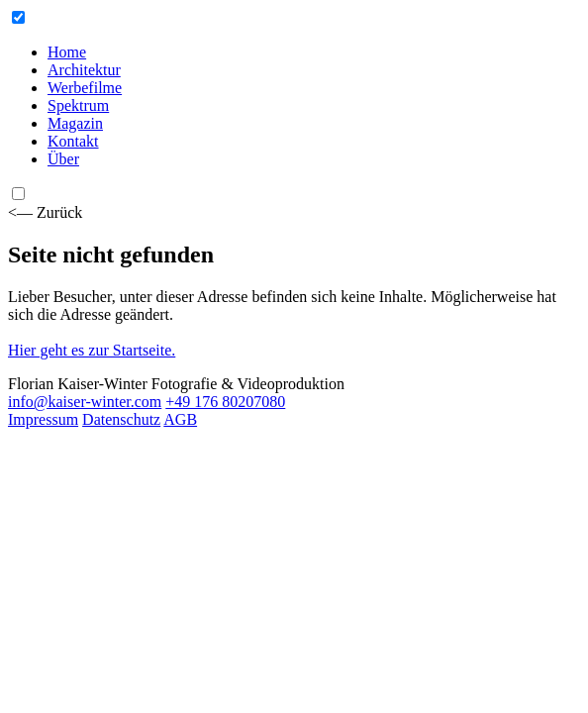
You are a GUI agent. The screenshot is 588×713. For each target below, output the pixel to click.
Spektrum (78, 105)
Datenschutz (121, 419)
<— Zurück (45, 212)
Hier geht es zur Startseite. (92, 350)
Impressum (43, 419)
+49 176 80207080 (225, 402)
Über (63, 159)
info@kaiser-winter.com (85, 402)
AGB (180, 419)
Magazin (75, 123)
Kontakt (73, 141)
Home (67, 52)
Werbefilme (85, 88)
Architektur (84, 70)
